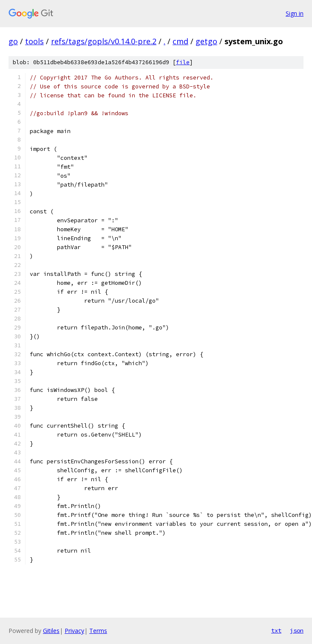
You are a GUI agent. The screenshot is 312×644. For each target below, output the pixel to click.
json (297, 630)
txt (276, 630)
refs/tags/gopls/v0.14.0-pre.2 (104, 41)
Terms (98, 631)
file (183, 62)
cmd (180, 41)
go (13, 41)
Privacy (74, 631)
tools (34, 41)
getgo (206, 41)
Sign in (295, 13)
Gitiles (51, 631)
